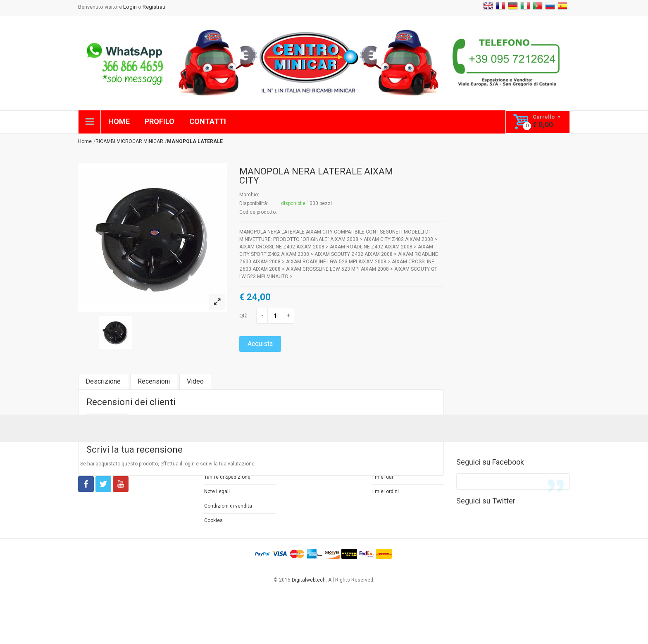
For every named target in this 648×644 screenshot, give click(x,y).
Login (130, 7)
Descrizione (103, 381)
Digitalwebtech (309, 580)
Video (195, 381)
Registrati (154, 7)
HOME (119, 121)
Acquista (260, 344)
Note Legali (217, 491)
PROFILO (160, 121)
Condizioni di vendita (228, 506)
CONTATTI (208, 121)
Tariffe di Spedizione (227, 477)
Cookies (213, 520)
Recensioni (154, 381)
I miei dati (384, 477)
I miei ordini (386, 491)
